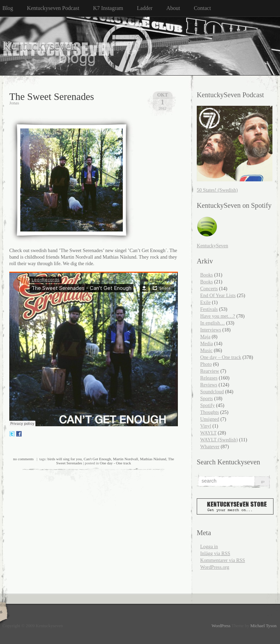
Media (207, 343)
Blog (8, 8)
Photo (206, 364)
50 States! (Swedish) (217, 190)
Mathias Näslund (153, 459)
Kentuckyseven (40, 46)
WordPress (221, 626)
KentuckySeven (212, 246)
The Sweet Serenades (52, 97)
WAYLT (208, 433)
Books (207, 275)
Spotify (207, 405)
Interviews (211, 330)
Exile (205, 302)
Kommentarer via (223, 560)
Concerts (209, 289)
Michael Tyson (263, 626)
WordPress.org (215, 567)
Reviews (209, 385)
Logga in (209, 546)
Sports (207, 398)
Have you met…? (218, 316)
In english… (213, 323)
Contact (202, 8)
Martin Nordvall (125, 459)
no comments (23, 459)
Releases (209, 378)
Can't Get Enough (97, 459)
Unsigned (210, 419)
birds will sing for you (64, 459)
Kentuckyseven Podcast (53, 8)
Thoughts (209, 412)
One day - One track (115, 463)
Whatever (210, 447)
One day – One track (221, 357)
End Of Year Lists (218, 295)
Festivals (209, 309)
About (173, 8)
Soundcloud (212, 392)
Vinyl (206, 426)
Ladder (145, 8)
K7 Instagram (108, 8)
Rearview (210, 371)
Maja (205, 337)
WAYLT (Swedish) (219, 440)
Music (206, 350)
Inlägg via (215, 553)
